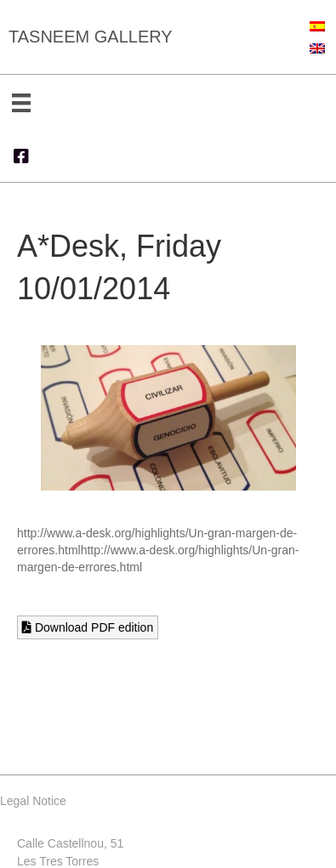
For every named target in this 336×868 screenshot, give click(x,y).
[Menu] (21, 103)
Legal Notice (33, 801)
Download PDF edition (88, 627)
